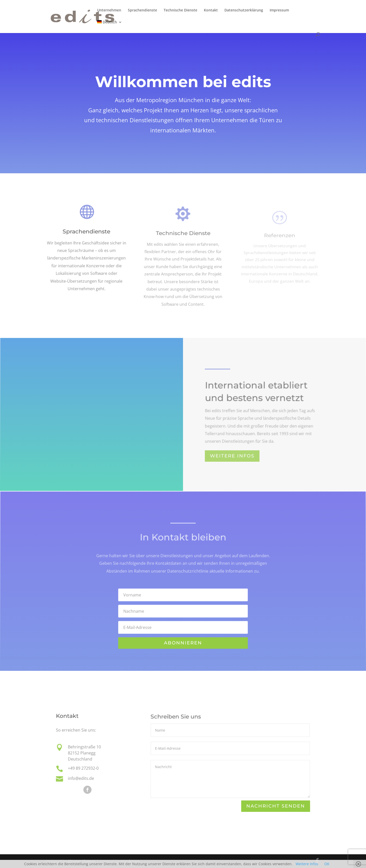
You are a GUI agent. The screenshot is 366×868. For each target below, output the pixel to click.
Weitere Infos (307, 864)
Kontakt (211, 10)
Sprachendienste (142, 10)
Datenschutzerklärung (244, 10)
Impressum (279, 10)
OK (327, 864)
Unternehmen (109, 10)
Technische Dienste (180, 10)
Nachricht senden (276, 806)
